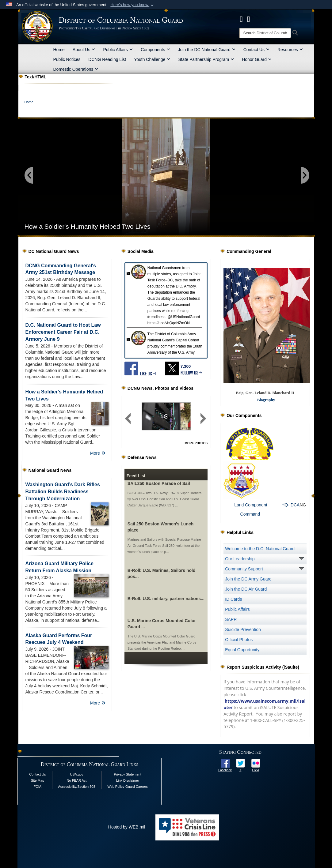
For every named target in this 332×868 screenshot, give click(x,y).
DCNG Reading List (107, 59)
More (98, 453)
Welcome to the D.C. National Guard (260, 549)
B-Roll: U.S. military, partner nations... (166, 599)
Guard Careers (137, 787)
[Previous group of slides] (128, 419)
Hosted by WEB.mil (127, 827)
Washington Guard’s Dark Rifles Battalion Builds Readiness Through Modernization (63, 492)
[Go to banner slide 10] (240, 243)
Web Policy (116, 787)
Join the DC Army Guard (248, 579)
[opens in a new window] (225, 763)
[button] (133, 5)
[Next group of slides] (203, 419)
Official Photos (239, 640)
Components (155, 50)
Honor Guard (257, 59)
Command (242, 514)
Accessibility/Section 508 (76, 787)
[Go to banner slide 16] (279, 243)
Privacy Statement (128, 774)
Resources (290, 50)
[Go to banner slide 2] (188, 243)
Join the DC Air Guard (246, 589)
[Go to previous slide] (29, 176)
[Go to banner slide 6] (214, 243)
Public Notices (67, 59)
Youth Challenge (152, 59)
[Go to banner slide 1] (182, 243)
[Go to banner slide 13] (259, 243)
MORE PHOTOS (196, 443)
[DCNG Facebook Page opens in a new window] (242, 19)
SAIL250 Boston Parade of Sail (159, 483)
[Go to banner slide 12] (253, 243)
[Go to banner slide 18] (291, 243)
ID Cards (233, 599)
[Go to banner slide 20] (304, 243)
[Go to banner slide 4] (201, 243)
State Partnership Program (206, 59)
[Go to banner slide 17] (285, 243)
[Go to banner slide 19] (298, 243)
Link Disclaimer (128, 780)
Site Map (38, 780)
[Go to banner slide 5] (208, 243)
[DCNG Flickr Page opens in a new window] (249, 19)
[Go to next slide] (305, 176)
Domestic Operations (76, 69)
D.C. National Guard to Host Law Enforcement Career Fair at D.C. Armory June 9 (63, 332)
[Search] (265, 33)
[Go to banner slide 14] (266, 243)
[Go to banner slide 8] (227, 243)
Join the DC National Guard (207, 50)
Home (59, 50)
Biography (266, 400)
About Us (84, 50)
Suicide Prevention (243, 629)
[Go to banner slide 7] (221, 243)
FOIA (38, 787)
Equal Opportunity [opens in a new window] (242, 650)
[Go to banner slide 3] (195, 243)
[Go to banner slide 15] (272, 243)
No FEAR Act (77, 780)
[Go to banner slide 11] (246, 243)
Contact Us (256, 50)
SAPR (231, 619)
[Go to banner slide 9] (233, 243)
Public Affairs (118, 50)
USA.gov (76, 774)
